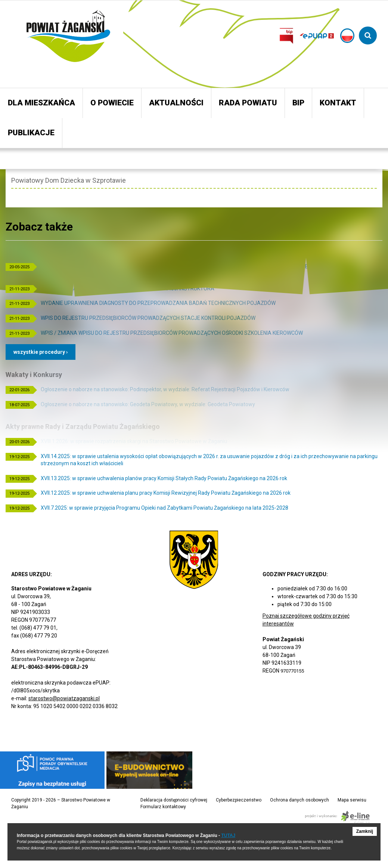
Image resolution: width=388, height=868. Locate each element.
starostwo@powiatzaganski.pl (64, 698)
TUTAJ (228, 835)
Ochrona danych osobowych (299, 800)
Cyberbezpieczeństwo (239, 800)
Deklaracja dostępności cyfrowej (174, 800)
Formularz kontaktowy (163, 807)
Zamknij (365, 831)
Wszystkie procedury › (41, 352)
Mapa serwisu (352, 800)
